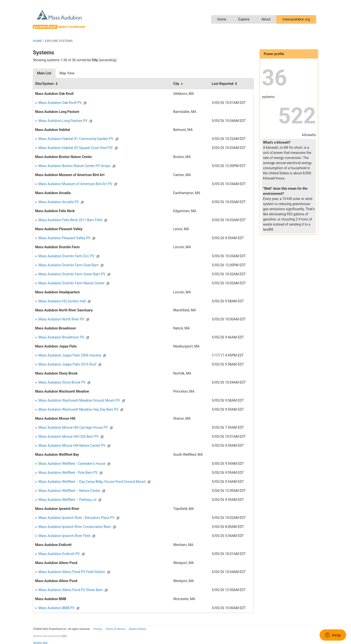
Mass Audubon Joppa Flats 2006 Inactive (69, 355)
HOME (38, 41)
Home (222, 19)
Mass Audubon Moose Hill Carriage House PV (73, 427)
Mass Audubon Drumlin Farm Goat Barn (68, 265)
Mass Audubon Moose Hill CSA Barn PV (68, 436)
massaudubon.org (296, 19)
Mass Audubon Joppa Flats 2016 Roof (67, 364)
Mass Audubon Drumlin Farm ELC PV (66, 256)
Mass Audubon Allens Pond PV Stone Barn (70, 590)
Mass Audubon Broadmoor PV (61, 337)
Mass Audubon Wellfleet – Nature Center (69, 491)
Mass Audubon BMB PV (56, 608)
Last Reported (223, 84)
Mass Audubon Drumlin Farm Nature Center (71, 283)
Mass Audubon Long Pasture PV (62, 121)
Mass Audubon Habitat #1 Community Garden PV (75, 139)
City (176, 84)
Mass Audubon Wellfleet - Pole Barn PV (68, 473)
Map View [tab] (67, 73)
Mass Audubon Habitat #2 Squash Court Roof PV (75, 148)
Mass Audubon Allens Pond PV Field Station (71, 572)
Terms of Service (115, 629)
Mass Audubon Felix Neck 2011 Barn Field (70, 220)
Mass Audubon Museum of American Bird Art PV (75, 184)
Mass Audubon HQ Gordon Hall (62, 301)
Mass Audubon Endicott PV (59, 554)
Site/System (44, 84)
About (266, 19)
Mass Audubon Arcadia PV (58, 202)
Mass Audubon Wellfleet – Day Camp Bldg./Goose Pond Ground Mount (92, 482)
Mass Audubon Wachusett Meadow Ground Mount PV (79, 400)
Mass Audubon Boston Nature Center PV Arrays (74, 166)
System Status (137, 629)
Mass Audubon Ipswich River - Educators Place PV (76, 518)
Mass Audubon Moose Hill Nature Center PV (71, 446)
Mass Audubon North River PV (61, 319)
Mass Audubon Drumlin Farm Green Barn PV (71, 274)
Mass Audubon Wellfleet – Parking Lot (67, 500)
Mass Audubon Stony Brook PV (62, 382)
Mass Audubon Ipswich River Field (64, 536)
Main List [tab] (44, 73)
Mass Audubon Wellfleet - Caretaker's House (71, 464)
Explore (244, 19)
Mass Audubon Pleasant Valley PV (64, 238)
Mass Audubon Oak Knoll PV (60, 103)
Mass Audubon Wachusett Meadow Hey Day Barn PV (78, 409)
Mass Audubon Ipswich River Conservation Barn (74, 527)
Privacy (98, 629)
